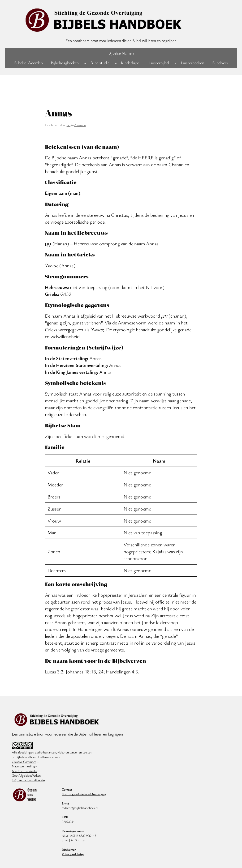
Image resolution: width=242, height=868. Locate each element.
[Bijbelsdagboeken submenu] (85, 63)
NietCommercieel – (24, 771)
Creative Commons (24, 762)
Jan (69, 125)
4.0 (14, 780)
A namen (80, 125)
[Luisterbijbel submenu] (175, 63)
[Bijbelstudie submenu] (116, 63)
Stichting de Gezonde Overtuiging (84, 794)
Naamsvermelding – (25, 766)
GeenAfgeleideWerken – (27, 775)
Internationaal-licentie (30, 780)
